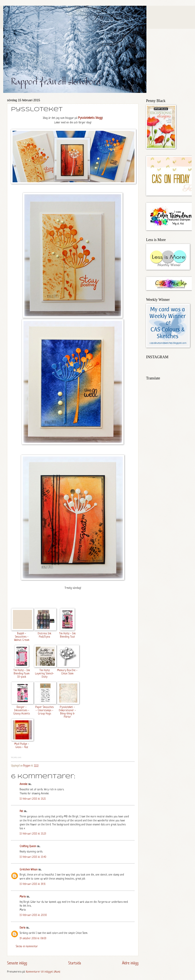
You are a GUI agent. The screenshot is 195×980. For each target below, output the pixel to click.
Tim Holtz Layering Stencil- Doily (45, 674)
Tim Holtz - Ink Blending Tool (67, 635)
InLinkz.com (16, 757)
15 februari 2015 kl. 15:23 (33, 834)
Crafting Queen (28, 846)
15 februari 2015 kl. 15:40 (33, 857)
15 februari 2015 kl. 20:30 (33, 915)
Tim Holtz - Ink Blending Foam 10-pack (22, 674)
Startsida (75, 963)
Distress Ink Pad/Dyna (44, 635)
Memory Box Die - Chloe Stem (67, 672)
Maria (23, 897)
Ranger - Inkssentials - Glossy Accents (22, 710)
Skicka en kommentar (27, 947)
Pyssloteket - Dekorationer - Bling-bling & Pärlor (67, 712)
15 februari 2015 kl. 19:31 (33, 884)
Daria (22, 928)
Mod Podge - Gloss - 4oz (22, 746)
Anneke (24, 784)
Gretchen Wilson (29, 870)
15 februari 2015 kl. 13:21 (33, 799)
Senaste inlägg (17, 963)
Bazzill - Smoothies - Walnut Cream (22, 637)
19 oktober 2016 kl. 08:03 (33, 939)
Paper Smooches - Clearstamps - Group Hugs (44, 710)
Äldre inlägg (130, 963)
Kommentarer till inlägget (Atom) (43, 972)
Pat (21, 811)
